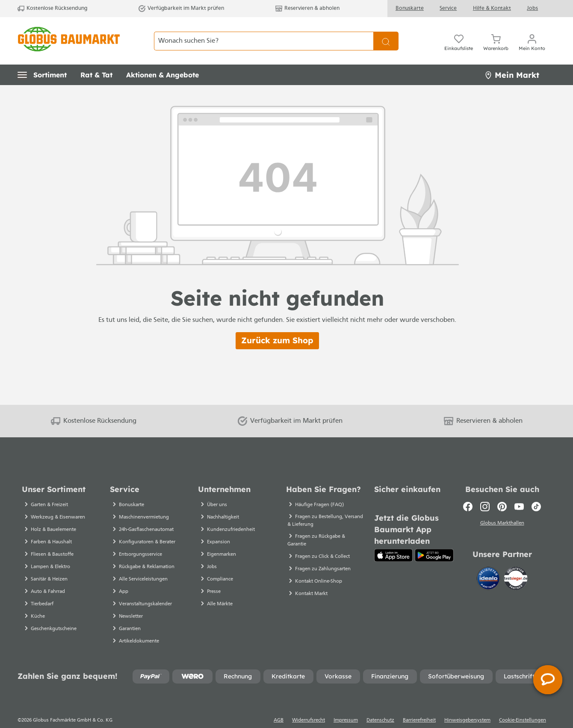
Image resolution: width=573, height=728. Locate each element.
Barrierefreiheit (419, 705)
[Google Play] (434, 540)
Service (448, 8)
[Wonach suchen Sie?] (264, 33)
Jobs (532, 8)
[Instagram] (485, 492)
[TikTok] (536, 492)
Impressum (346, 705)
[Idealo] (489, 563)
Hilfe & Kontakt (492, 8)
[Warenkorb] (496, 33)
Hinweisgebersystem (467, 705)
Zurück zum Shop (277, 325)
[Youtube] (519, 492)
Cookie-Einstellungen (523, 705)
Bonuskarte (410, 8)
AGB (279, 705)
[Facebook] (468, 492)
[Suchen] (386, 33)
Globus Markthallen (502, 508)
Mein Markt (512, 60)
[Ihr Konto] (532, 33)
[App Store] (393, 540)
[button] (42, 60)
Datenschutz (380, 705)
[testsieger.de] (516, 563)
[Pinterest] (502, 492)
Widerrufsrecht (309, 705)
